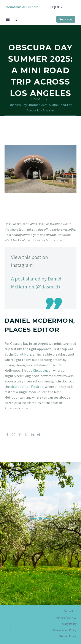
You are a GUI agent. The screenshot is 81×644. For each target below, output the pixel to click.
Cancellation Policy (65, 630)
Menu (8, 19)
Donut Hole (23, 354)
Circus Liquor (42, 370)
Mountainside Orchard (22, 7)
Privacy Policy (68, 624)
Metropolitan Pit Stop (27, 387)
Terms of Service (66, 618)
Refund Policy (68, 636)
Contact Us (70, 611)
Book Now (66, 19)
